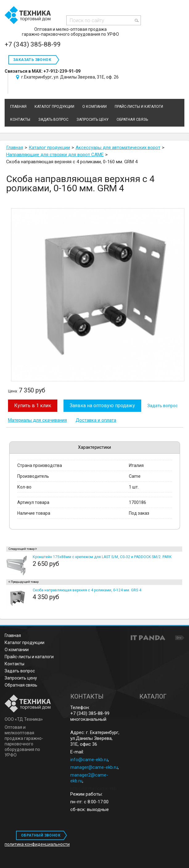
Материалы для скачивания (37, 420)
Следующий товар (21, 549)
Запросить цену (21, 678)
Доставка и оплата (96, 420)
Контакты (14, 664)
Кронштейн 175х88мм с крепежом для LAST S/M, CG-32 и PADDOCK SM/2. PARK (102, 557)
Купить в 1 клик (33, 406)
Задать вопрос (162, 406)
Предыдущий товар (25, 582)
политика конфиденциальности (37, 844)
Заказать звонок (32, 60)
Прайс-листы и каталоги (29, 657)
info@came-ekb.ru (89, 760)
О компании (17, 650)
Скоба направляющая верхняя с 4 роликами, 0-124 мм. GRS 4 (87, 590)
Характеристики (94, 447)
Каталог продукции (25, 643)
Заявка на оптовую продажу (102, 406)
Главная (13, 635)
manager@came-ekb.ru (94, 767)
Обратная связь (21, 685)
